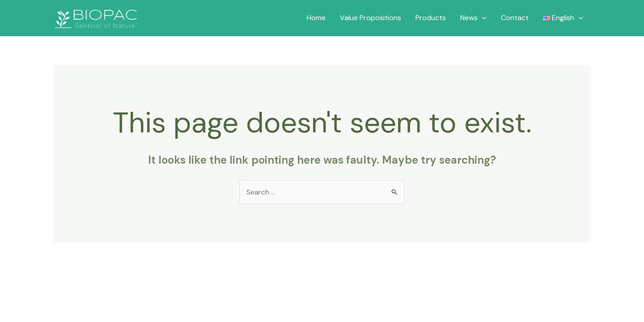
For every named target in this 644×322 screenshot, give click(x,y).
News (473, 18)
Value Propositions (371, 18)
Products (431, 18)
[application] (482, 18)
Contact (515, 18)
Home (316, 18)
